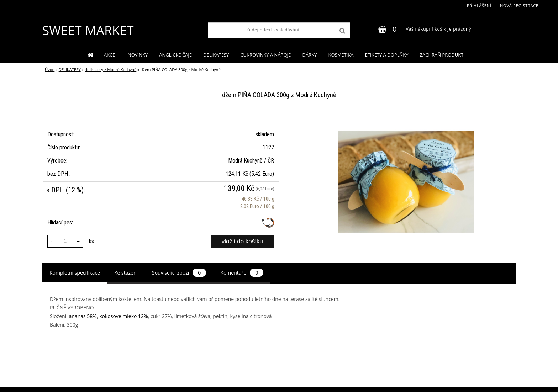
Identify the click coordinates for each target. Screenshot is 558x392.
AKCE (110, 55)
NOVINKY (138, 55)
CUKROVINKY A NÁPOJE (265, 55)
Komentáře (242, 273)
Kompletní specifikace (75, 273)
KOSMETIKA (341, 55)
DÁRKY (309, 55)
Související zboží (179, 273)
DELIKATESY (216, 55)
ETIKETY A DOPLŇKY (387, 55)
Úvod (50, 70)
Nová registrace (519, 6)
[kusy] (65, 241)
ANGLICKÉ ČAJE (175, 55)
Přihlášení (479, 6)
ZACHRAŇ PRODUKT (442, 55)
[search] (342, 31)
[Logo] (88, 30)
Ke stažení (126, 273)
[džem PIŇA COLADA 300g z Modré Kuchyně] (406, 117)
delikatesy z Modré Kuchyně (110, 70)
